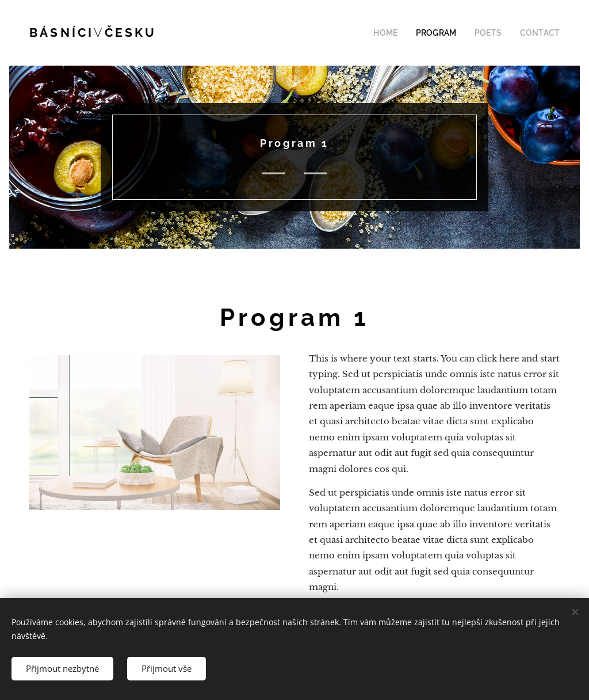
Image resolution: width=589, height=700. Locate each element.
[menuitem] (402, 33)
